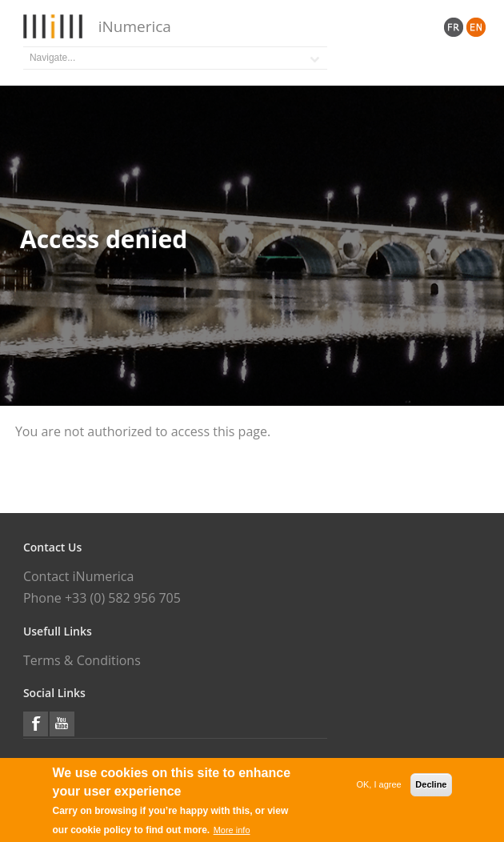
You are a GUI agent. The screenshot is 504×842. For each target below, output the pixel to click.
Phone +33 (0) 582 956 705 (102, 598)
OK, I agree (378, 785)
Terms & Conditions (82, 660)
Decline (431, 785)
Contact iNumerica (78, 576)
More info (232, 831)
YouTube (62, 724)
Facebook (36, 724)
